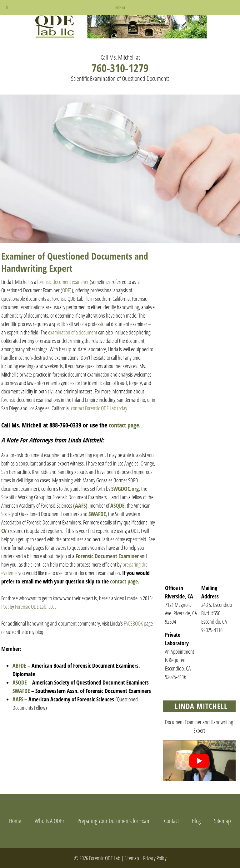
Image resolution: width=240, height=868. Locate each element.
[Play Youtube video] (199, 761)
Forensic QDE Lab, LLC (35, 607)
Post (5, 607)
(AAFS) (80, 505)
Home (15, 821)
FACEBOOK (133, 623)
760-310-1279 (120, 68)
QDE (66, 290)
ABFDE (20, 666)
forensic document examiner (63, 282)
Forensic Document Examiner (107, 556)
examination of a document (73, 332)
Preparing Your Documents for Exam (114, 821)
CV (4, 531)
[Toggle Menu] (7, 7)
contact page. (125, 425)
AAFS (18, 699)
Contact (171, 821)
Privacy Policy (155, 858)
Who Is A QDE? (50, 821)
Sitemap (222, 821)
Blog (196, 821)
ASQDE (20, 682)
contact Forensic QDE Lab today (99, 408)
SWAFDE (97, 514)
